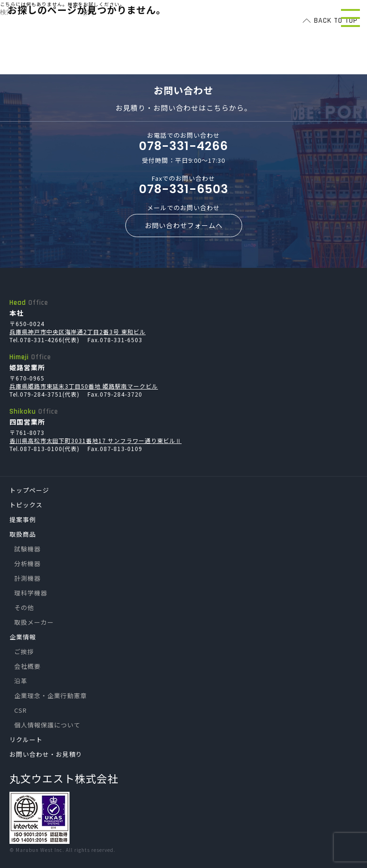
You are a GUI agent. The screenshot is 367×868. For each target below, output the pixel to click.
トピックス (26, 505)
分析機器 (27, 563)
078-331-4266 (183, 146)
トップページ (29, 490)
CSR (21, 710)
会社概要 (27, 666)
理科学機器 (31, 593)
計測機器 (27, 578)
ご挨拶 (24, 651)
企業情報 (23, 637)
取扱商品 (23, 534)
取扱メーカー (34, 622)
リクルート (26, 740)
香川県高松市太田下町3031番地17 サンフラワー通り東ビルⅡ (96, 440)
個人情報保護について (47, 725)
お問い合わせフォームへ (184, 225)
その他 (24, 607)
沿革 (21, 681)
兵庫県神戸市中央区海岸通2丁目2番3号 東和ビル (78, 332)
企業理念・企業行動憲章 (51, 695)
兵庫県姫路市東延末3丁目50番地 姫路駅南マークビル (84, 386)
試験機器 (27, 549)
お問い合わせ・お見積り (46, 754)
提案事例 (23, 519)
